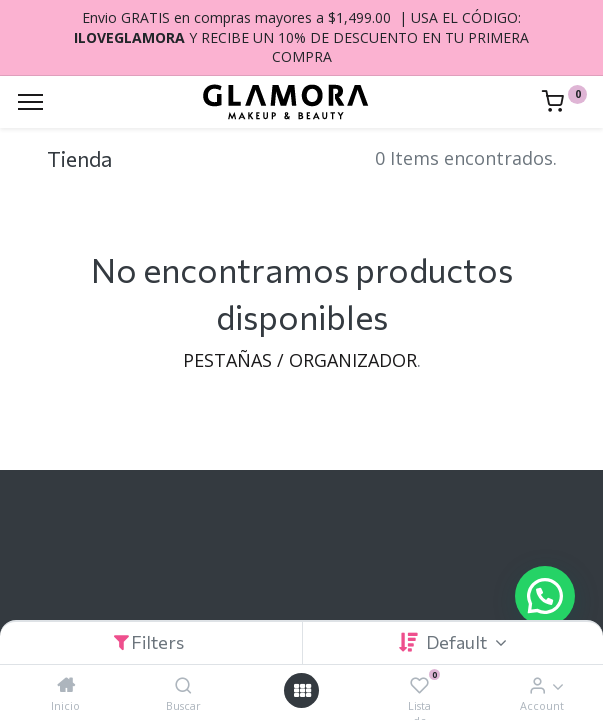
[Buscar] (183, 685)
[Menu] (30, 102)
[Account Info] (537, 685)
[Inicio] (66, 685)
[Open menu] (302, 690)
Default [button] (458, 642)
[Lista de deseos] (419, 685)
